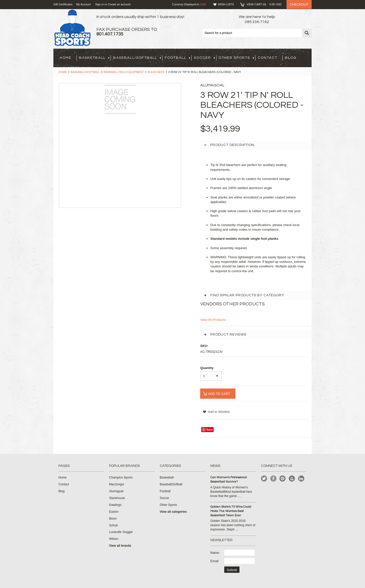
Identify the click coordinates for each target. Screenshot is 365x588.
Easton (114, 512)
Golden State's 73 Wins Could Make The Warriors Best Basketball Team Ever (231, 511)
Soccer (204, 58)
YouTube (292, 479)
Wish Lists (226, 4)
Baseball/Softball (137, 58)
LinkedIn (301, 479)
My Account (83, 4)
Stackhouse (117, 498)
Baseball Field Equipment (124, 72)
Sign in (99, 4)
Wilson (114, 539)
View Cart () (264, 4)
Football (177, 58)
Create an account (119, 4)
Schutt (113, 525)
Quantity (207, 368)
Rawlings (115, 505)
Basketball (94, 58)
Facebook (273, 479)
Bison (113, 519)
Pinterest (283, 479)
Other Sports (236, 58)
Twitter (264, 479)
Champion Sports (121, 477)
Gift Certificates (63, 4)
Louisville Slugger (121, 532)
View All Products (213, 320)
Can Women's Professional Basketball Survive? (229, 480)
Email (215, 561)
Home (63, 72)
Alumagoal (116, 491)
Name (215, 553)
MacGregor (117, 484)
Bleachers (156, 72)
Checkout (299, 4)
